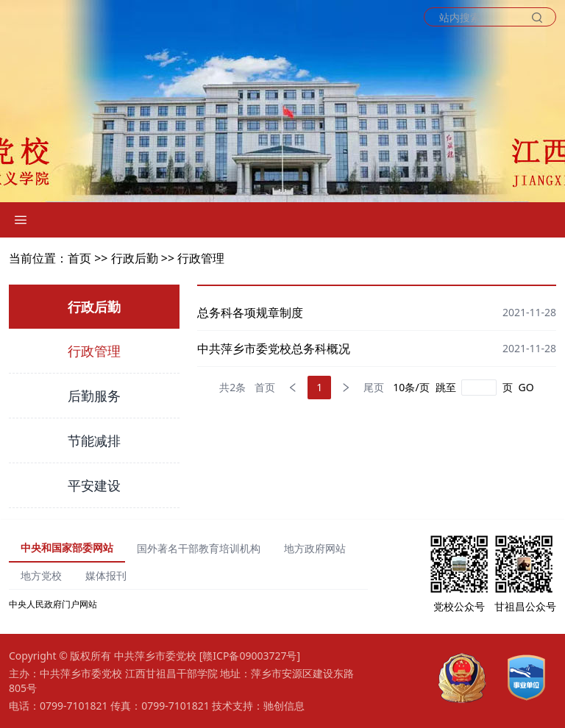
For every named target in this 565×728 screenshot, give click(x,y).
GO (526, 387)
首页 (265, 387)
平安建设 (94, 485)
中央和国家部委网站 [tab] (67, 547)
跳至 (446, 387)
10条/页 (411, 387)
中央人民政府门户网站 (53, 604)
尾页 (374, 387)
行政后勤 (135, 258)
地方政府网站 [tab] (315, 548)
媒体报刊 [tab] (106, 575)
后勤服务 (94, 396)
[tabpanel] (188, 604)
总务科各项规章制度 (250, 313)
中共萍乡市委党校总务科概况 (274, 349)
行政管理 (201, 258)
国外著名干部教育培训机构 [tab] (199, 548)
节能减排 (94, 440)
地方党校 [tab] (41, 575)
